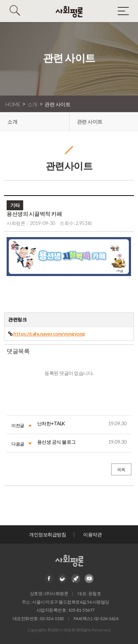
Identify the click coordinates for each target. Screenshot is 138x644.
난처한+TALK (51, 423)
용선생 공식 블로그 (56, 442)
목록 (121, 470)
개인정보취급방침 (47, 534)
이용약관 (92, 534)
